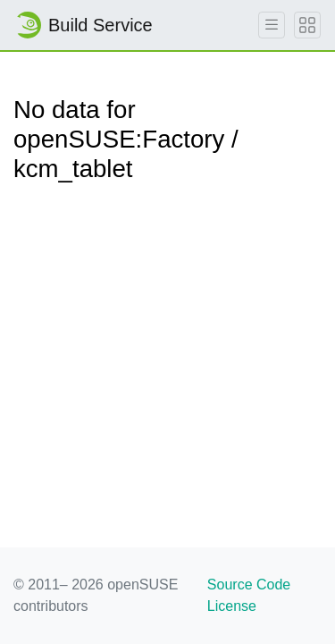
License (232, 606)
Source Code (249, 585)
